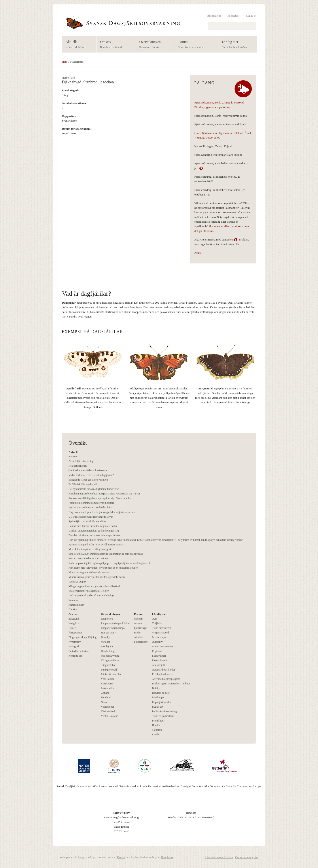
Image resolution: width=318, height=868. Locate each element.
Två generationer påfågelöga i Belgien (89, 591)
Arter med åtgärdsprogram (166, 679)
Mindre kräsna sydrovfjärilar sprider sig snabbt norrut (97, 577)
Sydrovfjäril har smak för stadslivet (87, 521)
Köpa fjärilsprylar (161, 702)
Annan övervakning (162, 646)
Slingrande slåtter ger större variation (88, 480)
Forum (195, 44)
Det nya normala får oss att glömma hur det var (94, 489)
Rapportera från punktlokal (115, 623)
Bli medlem (214, 16)
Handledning (108, 651)
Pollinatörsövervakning (164, 711)
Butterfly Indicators (79, 651)
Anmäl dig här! (77, 605)
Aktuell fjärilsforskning (81, 461)
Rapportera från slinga (113, 628)
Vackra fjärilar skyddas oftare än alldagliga (91, 596)
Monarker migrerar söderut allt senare (89, 572)
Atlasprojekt (158, 665)
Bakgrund (74, 619)
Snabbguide (107, 646)
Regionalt (157, 651)
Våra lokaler (108, 679)
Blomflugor (158, 721)
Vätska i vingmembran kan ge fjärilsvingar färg (94, 531)
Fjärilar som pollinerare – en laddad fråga (90, 507)
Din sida (73, 609)
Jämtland (106, 697)
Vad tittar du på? (77, 582)
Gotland (105, 693)
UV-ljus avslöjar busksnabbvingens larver (91, 517)
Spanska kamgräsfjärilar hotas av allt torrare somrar (96, 545)
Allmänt (138, 637)
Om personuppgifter (247, 857)
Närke (104, 702)
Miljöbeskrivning (110, 656)
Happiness (167, 857)
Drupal (121, 857)
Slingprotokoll (109, 665)
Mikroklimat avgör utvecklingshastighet (90, 549)
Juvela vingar (159, 637)
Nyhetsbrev (75, 642)
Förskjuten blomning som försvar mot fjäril (91, 503)
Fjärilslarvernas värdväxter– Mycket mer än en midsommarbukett (103, 568)
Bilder (137, 633)
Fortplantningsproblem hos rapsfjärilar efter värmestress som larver (104, 494)
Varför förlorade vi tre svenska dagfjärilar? (91, 475)
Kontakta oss (75, 656)
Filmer (72, 628)
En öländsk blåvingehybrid (83, 484)
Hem (65, 62)
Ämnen (138, 623)
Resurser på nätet (161, 693)
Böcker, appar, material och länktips (171, 684)
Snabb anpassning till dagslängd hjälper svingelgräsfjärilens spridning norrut (109, 563)
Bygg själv (158, 707)
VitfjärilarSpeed (160, 633)
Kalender (73, 600)
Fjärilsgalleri (141, 642)
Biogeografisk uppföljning (82, 637)
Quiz (154, 619)
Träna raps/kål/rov (162, 628)
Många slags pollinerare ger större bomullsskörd (94, 586)
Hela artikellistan (78, 466)
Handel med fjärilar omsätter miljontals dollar (93, 526)
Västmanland (108, 711)
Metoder (105, 642)
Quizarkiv (157, 642)
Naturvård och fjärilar (164, 670)
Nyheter (73, 457)
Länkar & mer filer (111, 674)
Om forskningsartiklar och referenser (88, 470)
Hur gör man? (108, 633)
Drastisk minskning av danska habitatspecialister (94, 535)
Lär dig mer (236, 44)
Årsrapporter (75, 633)
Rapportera (107, 619)
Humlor (156, 725)
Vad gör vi (74, 623)
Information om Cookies (219, 857)
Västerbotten (108, 707)
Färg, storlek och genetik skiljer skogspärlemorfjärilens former (102, 512)
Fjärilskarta (107, 684)
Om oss (115, 44)
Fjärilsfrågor (141, 628)
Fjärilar (156, 735)
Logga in (251, 16)
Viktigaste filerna (110, 660)
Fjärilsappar (158, 697)
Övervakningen (154, 44)
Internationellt (159, 660)
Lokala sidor (108, 688)
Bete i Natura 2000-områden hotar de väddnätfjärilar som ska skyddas (106, 554)
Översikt (139, 619)
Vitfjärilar (157, 623)
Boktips (156, 688)
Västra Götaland (110, 716)
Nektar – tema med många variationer (89, 558)
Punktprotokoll (109, 670)
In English (233, 16)
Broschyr (106, 637)
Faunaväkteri (159, 656)
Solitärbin (157, 730)
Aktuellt (78, 44)
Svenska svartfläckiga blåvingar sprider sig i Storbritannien (100, 498)
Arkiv (198, 253)
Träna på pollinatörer (163, 716)
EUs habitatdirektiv (162, 674)
